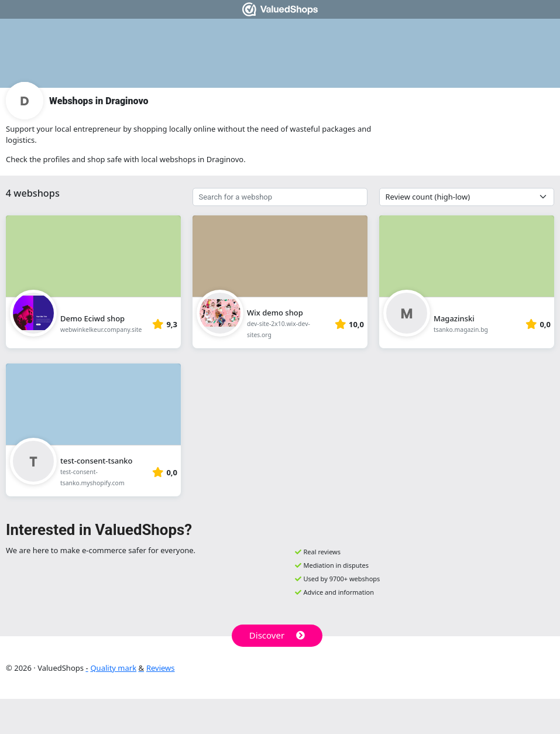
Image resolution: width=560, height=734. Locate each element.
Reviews (161, 668)
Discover (277, 635)
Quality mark (113, 668)
